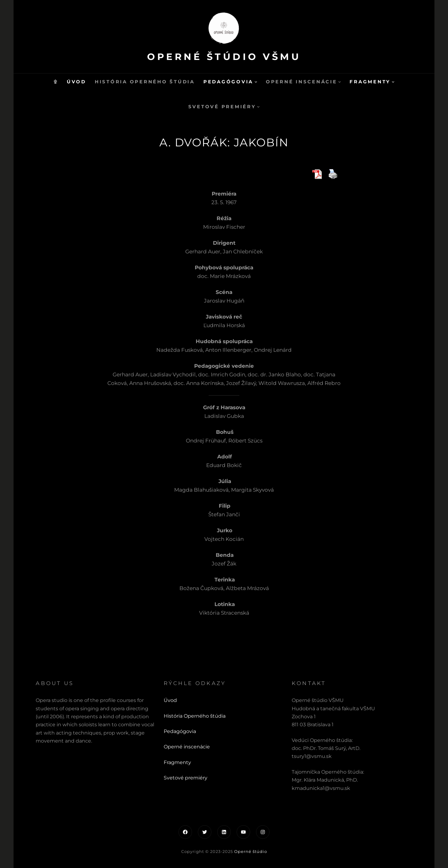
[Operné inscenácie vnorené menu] (340, 82)
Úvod (170, 700)
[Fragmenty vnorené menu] (393, 82)
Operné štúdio (251, 851)
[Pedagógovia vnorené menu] (256, 82)
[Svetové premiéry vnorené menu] (258, 107)
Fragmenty (177, 762)
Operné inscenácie (187, 747)
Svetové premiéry (186, 778)
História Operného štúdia (195, 716)
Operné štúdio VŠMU (224, 57)
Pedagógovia (180, 731)
